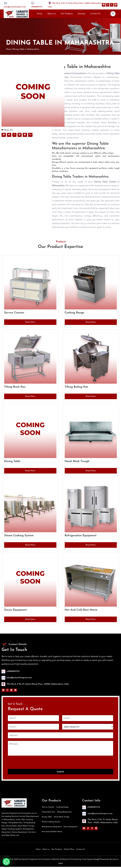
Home (40, 14)
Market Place (69, 850)
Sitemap (82, 14)
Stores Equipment (71, 828)
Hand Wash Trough (61, 818)
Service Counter (48, 808)
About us (46, 850)
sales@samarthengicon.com (15, 7)
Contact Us (95, 14)
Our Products (67, 14)
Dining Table (47, 818)
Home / (9, 50)
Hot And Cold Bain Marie (52, 833)
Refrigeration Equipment (52, 828)
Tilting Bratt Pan (48, 813)
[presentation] (27, 764)
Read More (30, 323)
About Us (52, 14)
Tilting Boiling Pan (64, 813)
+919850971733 (36, 7)
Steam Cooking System (51, 823)
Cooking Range (62, 808)
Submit (60, 773)
